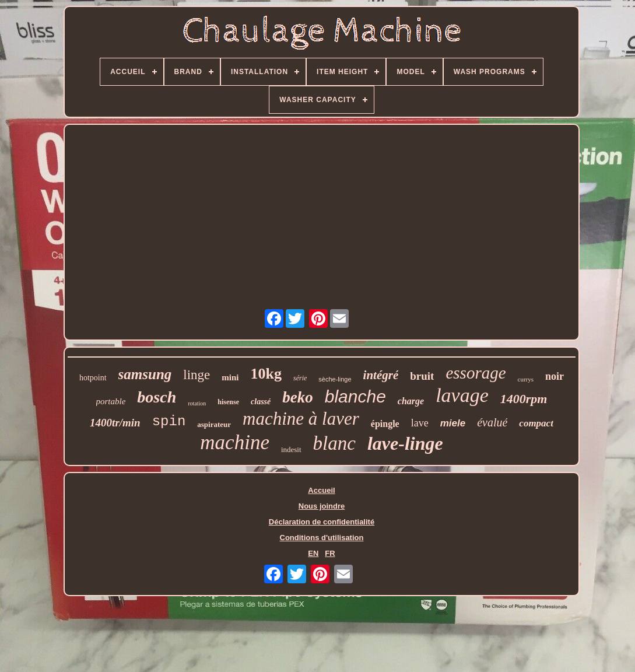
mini (230, 377)
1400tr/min (115, 423)
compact (536, 423)
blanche (355, 396)
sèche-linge (335, 379)
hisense (228, 402)
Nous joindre (322, 506)
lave (420, 423)
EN (313, 553)
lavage (462, 395)
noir (555, 376)
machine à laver (301, 419)
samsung (145, 374)
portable (111, 401)
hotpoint (93, 378)
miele (453, 423)
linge (197, 375)
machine (235, 442)
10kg (266, 374)
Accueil (321, 490)
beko (297, 397)
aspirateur (214, 424)
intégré (381, 375)
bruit (422, 376)
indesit (291, 449)
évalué (492, 422)
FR (330, 553)
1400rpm (524, 399)
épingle (385, 424)
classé (261, 402)
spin (169, 421)
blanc (334, 443)
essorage (476, 373)
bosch (157, 397)
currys (526, 379)
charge (411, 401)
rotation (197, 403)
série (300, 378)
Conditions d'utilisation (322, 538)
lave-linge (405, 443)
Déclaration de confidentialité (322, 522)
